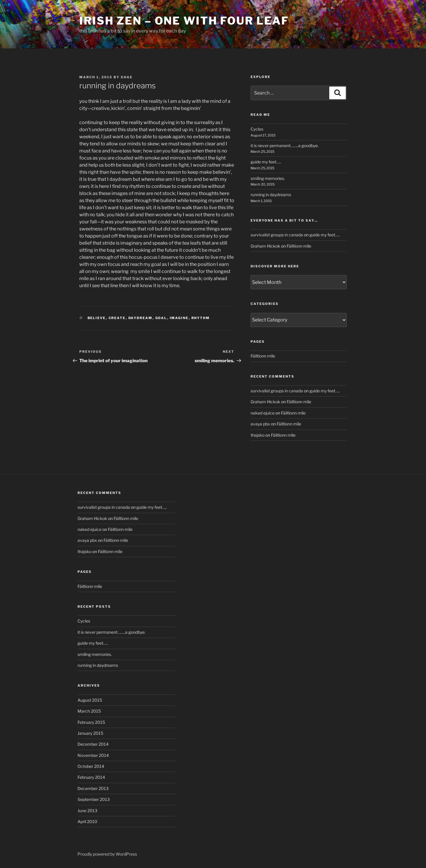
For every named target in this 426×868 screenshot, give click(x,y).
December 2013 (93, 788)
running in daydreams (271, 195)
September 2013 (94, 799)
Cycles (257, 129)
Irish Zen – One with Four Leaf (184, 21)
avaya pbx (260, 424)
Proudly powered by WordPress (107, 854)
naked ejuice (263, 413)
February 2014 (91, 777)
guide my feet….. (266, 162)
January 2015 (90, 733)
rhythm (201, 318)
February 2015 (91, 722)
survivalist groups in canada (277, 235)
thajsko (258, 435)
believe (97, 318)
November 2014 (93, 755)
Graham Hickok (265, 246)
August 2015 (90, 700)
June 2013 (87, 811)
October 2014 (91, 766)
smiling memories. (268, 178)
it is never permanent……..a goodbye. (285, 146)
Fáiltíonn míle (299, 246)
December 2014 (93, 744)
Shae (127, 77)
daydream (141, 318)
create (117, 318)
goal (161, 318)
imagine (179, 318)
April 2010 (87, 821)
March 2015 (89, 711)
